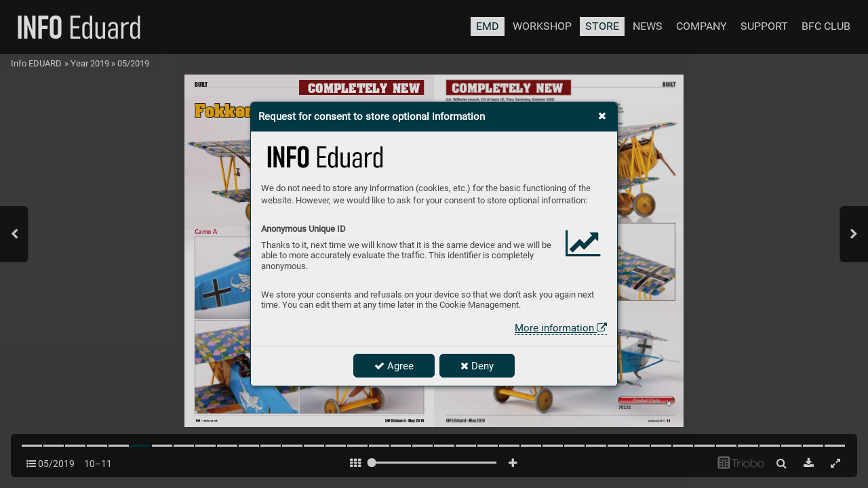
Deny (477, 366)
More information (561, 328)
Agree (394, 366)
